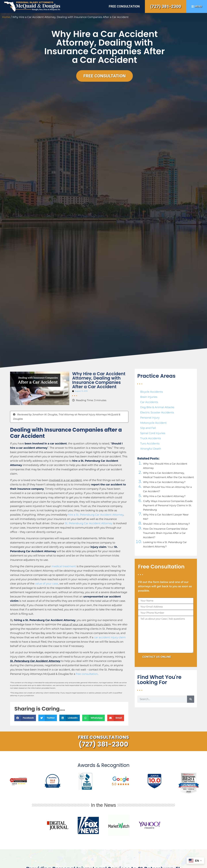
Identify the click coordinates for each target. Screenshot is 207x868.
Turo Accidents (150, 444)
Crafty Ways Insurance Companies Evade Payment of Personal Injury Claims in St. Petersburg (168, 505)
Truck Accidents (151, 438)
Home (6, 17)
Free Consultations (104, 737)
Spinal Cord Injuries (153, 433)
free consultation (87, 674)
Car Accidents (149, 402)
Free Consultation (124, 6)
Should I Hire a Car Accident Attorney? (166, 524)
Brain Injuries (149, 397)
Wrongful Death (151, 449)
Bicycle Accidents (151, 392)
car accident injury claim (110, 637)
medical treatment (64, 566)
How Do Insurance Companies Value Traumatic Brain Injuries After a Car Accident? (165, 533)
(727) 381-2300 (166, 6)
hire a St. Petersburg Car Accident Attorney (96, 515)
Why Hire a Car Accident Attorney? (164, 482)
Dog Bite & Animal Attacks (157, 407)
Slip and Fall (148, 428)
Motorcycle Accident (153, 423)
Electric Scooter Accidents (157, 412)
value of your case (47, 584)
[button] (25, 718)
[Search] (191, 699)
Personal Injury (150, 418)
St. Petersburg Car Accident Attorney (89, 523)
